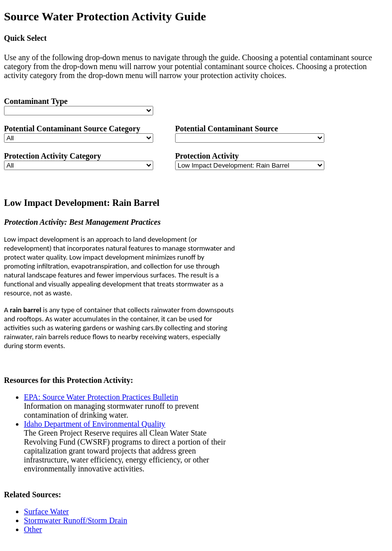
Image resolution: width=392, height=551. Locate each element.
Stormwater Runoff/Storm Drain (76, 520)
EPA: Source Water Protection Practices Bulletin (101, 397)
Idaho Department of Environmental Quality (95, 424)
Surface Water (46, 511)
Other (33, 529)
